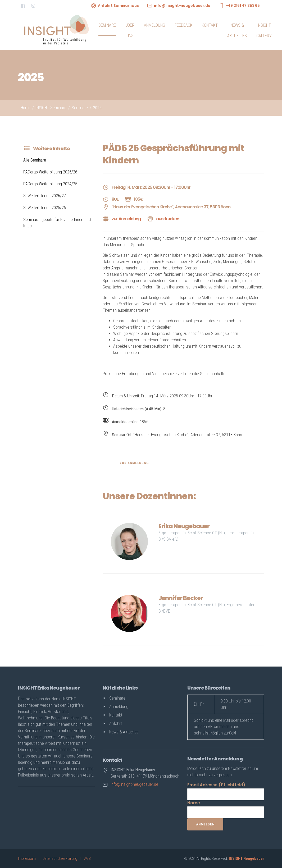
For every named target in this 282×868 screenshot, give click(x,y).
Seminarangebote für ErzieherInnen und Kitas (57, 223)
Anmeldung (154, 25)
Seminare (107, 25)
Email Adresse (216, 785)
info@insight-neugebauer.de (182, 6)
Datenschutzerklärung (60, 858)
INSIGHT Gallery (264, 31)
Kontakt (210, 25)
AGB (87, 858)
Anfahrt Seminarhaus (118, 6)
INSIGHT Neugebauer (246, 858)
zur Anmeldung (126, 219)
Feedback (183, 25)
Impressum (27, 858)
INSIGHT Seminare (51, 108)
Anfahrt (116, 724)
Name (194, 803)
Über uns (130, 31)
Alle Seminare (35, 160)
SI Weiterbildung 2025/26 (45, 208)
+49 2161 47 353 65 (243, 6)
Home (26, 108)
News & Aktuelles (237, 31)
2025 (97, 108)
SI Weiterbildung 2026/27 (45, 196)
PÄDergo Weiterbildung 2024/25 (50, 184)
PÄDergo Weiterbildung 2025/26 (50, 172)
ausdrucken (168, 219)
